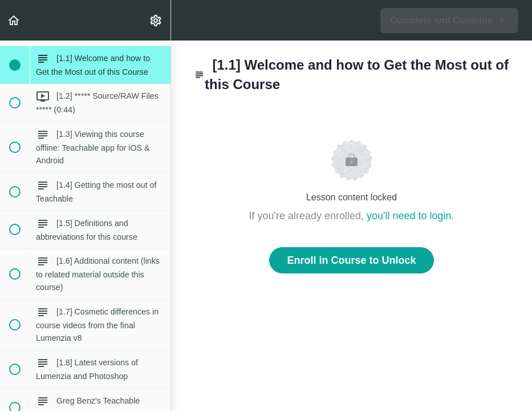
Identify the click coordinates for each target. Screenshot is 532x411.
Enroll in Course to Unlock (351, 260)
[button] (14, 20)
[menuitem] (156, 20)
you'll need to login (409, 216)
